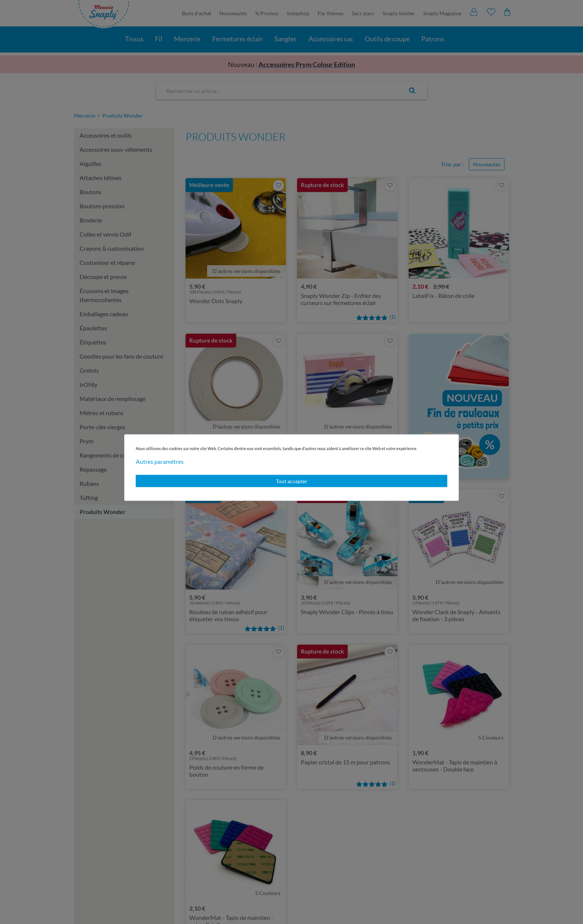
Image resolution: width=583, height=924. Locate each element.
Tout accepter (292, 481)
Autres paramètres (160, 461)
